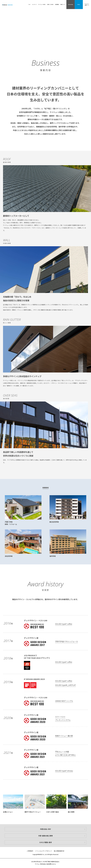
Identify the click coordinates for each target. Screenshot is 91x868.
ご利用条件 (30, 851)
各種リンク (63, 4)
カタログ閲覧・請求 (45, 842)
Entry (79, 4)
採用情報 (57, 4)
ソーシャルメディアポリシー (44, 851)
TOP (29, 4)
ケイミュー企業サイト (87, 4)
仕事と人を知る (50, 4)
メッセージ (34, 4)
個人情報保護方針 (59, 851)
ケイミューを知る (42, 4)
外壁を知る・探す (46, 829)
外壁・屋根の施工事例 (45, 836)
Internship (71, 4)
